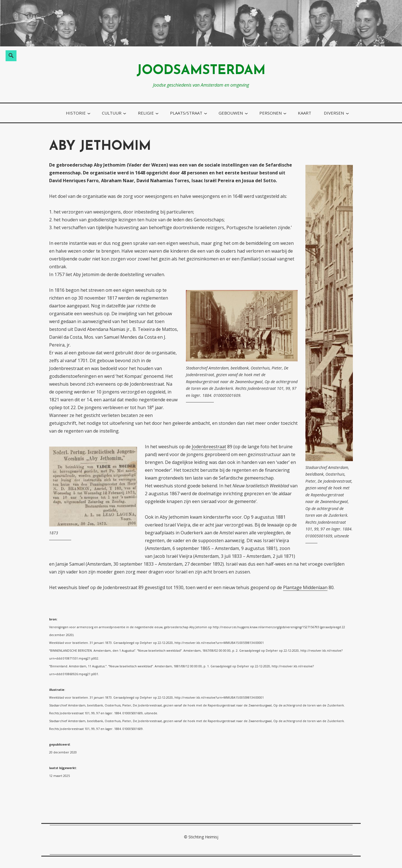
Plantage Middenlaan (305, 587)
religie (146, 113)
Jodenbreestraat (209, 447)
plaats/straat (186, 113)
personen (271, 113)
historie (76, 113)
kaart (305, 113)
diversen (334, 113)
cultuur (112, 113)
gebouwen (231, 113)
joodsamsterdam (201, 71)
